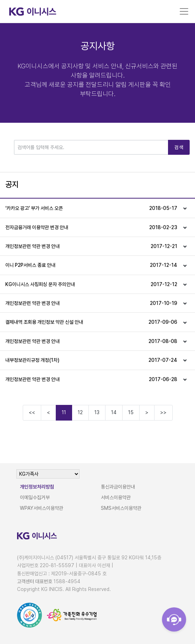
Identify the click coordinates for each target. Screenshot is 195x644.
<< (32, 412)
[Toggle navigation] (184, 11)
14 (114, 412)
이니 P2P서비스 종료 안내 (91, 265)
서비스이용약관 (116, 497)
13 (97, 412)
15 (131, 412)
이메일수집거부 (35, 497)
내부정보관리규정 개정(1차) (91, 360)
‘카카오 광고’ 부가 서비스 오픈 (91, 208)
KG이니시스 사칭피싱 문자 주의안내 (91, 284)
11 (64, 412)
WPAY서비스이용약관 (42, 508)
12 (80, 412)
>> (163, 412)
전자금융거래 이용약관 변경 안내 (91, 227)
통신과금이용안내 (118, 487)
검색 (179, 147)
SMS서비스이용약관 (121, 508)
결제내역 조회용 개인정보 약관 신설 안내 (91, 322)
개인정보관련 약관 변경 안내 (91, 246)
